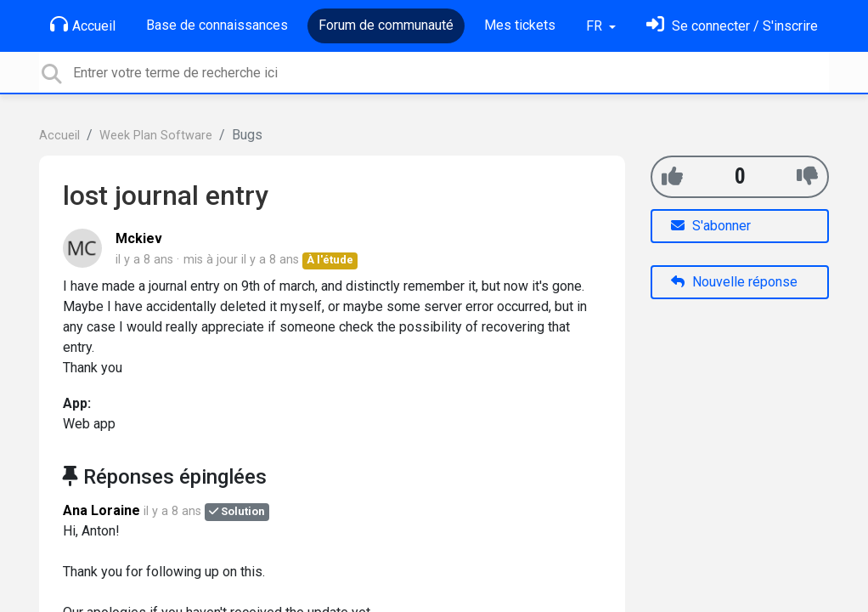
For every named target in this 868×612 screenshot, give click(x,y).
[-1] (807, 176)
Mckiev (139, 238)
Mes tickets (520, 25)
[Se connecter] (732, 26)
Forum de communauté (386, 25)
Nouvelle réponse (734, 282)
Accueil (83, 25)
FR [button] (596, 26)
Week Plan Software (156, 136)
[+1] (672, 176)
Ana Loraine (101, 510)
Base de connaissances (217, 25)
